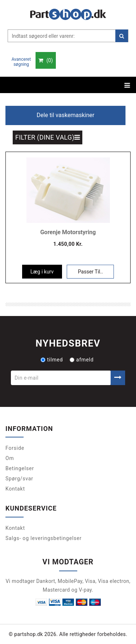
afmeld (82, 360)
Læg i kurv (42, 272)
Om (10, 458)
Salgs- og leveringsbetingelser (44, 538)
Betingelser (20, 468)
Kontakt (15, 489)
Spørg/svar (19, 479)
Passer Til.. (90, 272)
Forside (15, 448)
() (46, 60)
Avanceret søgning (21, 62)
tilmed (52, 360)
